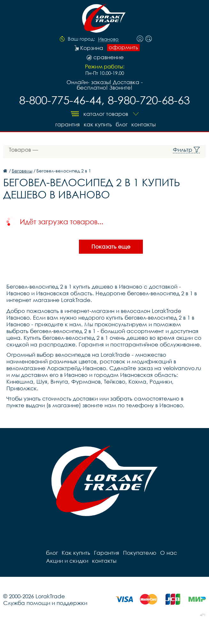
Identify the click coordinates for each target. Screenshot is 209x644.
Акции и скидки (67, 561)
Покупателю (140, 553)
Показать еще (111, 246)
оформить (123, 47)
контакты (143, 124)
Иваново (108, 39)
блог (122, 124)
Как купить (98, 124)
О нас (169, 553)
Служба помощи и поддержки (45, 603)
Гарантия (68, 124)
